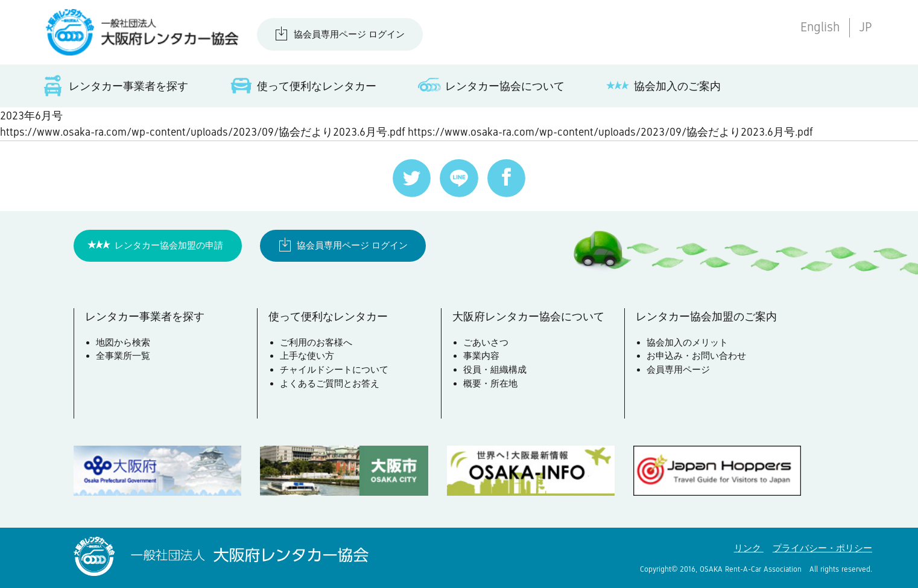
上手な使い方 (307, 356)
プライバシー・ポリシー (822, 548)
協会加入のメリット (687, 342)
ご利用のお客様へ (316, 342)
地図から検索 (123, 342)
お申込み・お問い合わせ (696, 356)
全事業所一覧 (123, 356)
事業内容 (481, 356)
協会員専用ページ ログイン (349, 34)
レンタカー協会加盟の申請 (169, 245)
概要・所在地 (490, 383)
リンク (749, 548)
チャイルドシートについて (334, 369)
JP (866, 27)
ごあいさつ (486, 342)
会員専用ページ (678, 369)
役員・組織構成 (495, 369)
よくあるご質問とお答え (330, 383)
